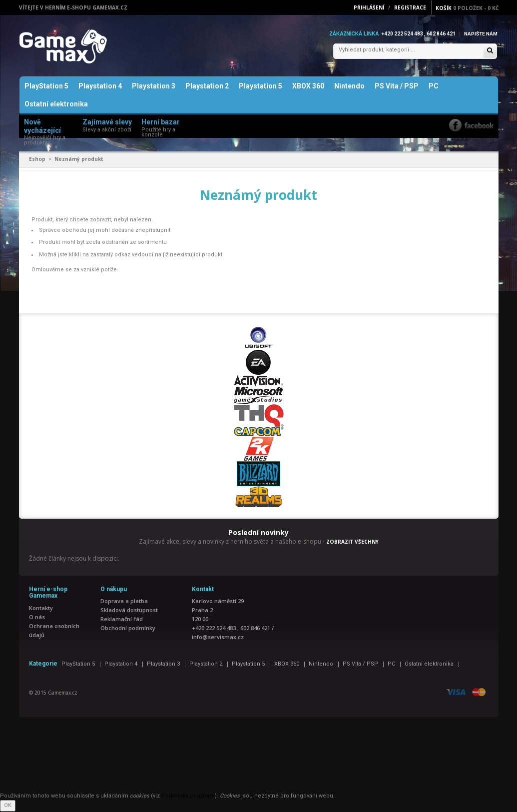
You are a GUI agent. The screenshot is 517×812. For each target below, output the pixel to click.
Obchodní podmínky (128, 629)
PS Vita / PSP (397, 87)
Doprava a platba (124, 602)
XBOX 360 (308, 87)
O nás (37, 617)
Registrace (410, 7)
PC (434, 87)
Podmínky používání (188, 796)
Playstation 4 (100, 87)
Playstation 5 (260, 87)
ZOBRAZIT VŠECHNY (352, 542)
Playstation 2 (207, 87)
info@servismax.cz (218, 638)
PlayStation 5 (46, 87)
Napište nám (481, 34)
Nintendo (349, 87)
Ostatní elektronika (56, 105)
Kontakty (41, 608)
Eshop (37, 160)
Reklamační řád (122, 620)
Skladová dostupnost (129, 611)
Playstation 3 (154, 87)
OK (8, 806)
